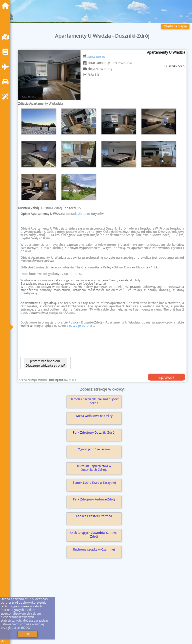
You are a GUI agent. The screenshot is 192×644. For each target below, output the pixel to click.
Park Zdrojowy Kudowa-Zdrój (94, 499)
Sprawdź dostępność (166, 378)
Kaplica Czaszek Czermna (94, 516)
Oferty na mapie (175, 26)
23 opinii (84, 214)
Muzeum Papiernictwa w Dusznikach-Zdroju (94, 468)
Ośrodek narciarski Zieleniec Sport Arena (94, 401)
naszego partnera (82, 326)
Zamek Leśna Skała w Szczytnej (94, 483)
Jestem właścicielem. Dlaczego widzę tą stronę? (45, 363)
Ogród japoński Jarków (94, 449)
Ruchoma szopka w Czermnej (94, 549)
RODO (26, 628)
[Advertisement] (102, 608)
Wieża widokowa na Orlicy (94, 416)
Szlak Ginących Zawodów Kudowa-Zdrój (94, 534)
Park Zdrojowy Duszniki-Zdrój (94, 433)
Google (21, 603)
